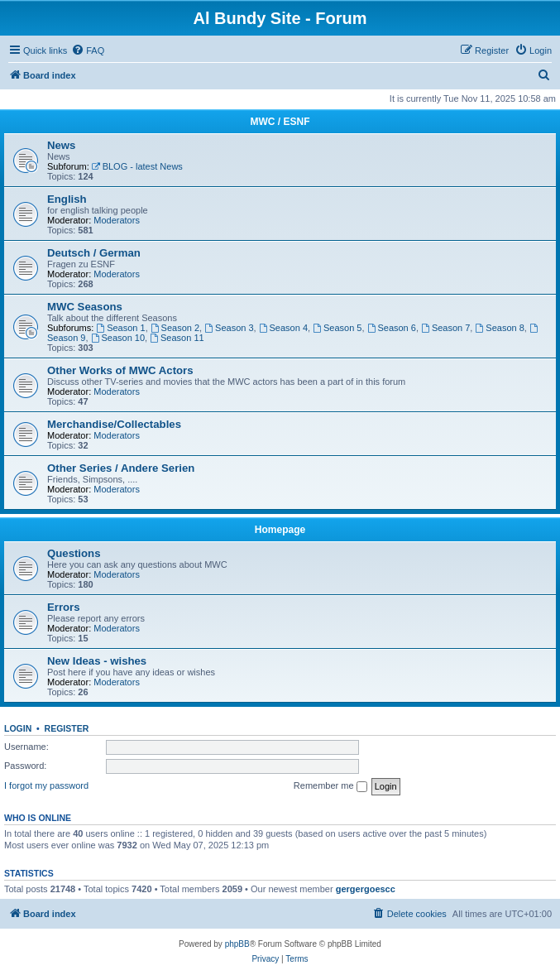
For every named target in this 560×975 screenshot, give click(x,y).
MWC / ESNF (280, 122)
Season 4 (283, 328)
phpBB (237, 944)
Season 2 (175, 328)
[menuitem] (88, 50)
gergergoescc (366, 889)
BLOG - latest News (137, 166)
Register (67, 728)
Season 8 (499, 328)
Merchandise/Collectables (114, 424)
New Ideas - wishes (97, 661)
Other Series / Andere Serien (121, 468)
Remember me (330, 786)
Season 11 (177, 338)
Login (18, 728)
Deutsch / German (94, 253)
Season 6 (392, 328)
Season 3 (229, 328)
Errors (64, 607)
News (61, 145)
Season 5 (337, 328)
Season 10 (118, 338)
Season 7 (445, 328)
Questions (74, 553)
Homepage (280, 530)
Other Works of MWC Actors (120, 370)
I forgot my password (46, 785)
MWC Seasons (85, 307)
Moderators (117, 220)
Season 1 (120, 328)
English (67, 199)
